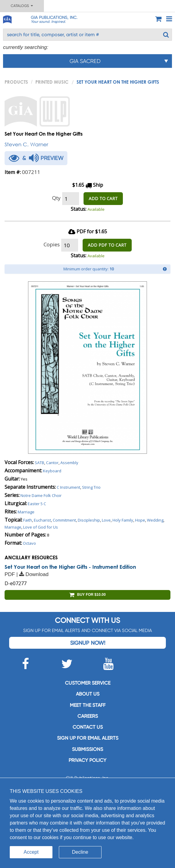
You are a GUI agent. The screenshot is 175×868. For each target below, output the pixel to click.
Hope (140, 520)
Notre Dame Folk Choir (41, 495)
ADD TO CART (103, 198)
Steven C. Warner (26, 144)
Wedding (155, 520)
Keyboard (52, 471)
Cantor (52, 463)
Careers (88, 716)
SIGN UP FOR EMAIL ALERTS (88, 738)
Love (106, 520)
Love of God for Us (41, 527)
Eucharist (42, 520)
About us (88, 694)
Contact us (88, 727)
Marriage (26, 512)
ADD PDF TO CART (107, 245)
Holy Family (123, 520)
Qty (56, 198)
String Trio (91, 487)
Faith (28, 520)
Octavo (29, 543)
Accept (31, 852)
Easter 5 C (37, 504)
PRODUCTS (16, 82)
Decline (80, 852)
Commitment (64, 520)
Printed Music (52, 82)
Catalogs (22, 6)
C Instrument (68, 487)
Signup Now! (88, 643)
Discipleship (89, 520)
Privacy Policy (87, 760)
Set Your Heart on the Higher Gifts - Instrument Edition (70, 567)
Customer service (88, 683)
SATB (39, 463)
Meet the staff (88, 705)
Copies (52, 244)
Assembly (69, 463)
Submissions (87, 749)
